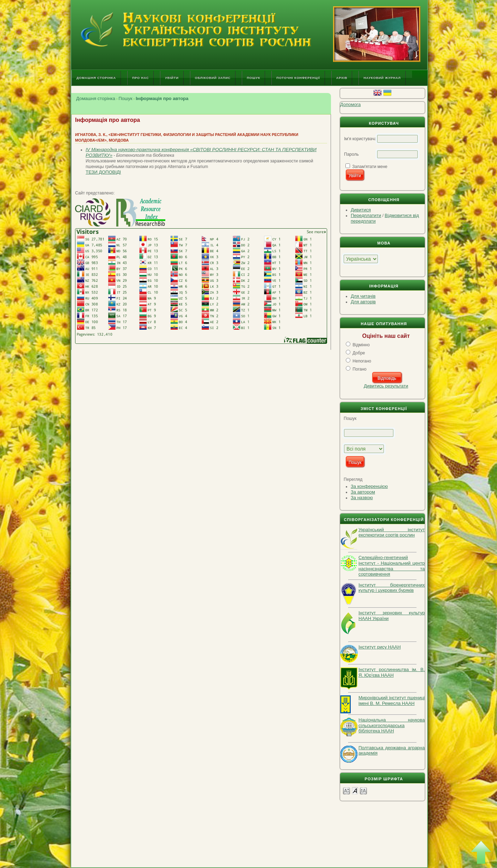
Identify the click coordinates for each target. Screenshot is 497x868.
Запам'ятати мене (370, 167)
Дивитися (361, 210)
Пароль (351, 154)
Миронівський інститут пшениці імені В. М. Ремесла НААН (392, 700)
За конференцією (369, 486)
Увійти (172, 78)
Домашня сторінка (96, 78)
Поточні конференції (298, 78)
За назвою (362, 498)
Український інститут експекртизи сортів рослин (392, 532)
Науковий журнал (382, 78)
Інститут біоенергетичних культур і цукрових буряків (392, 588)
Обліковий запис (213, 78)
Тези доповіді (103, 172)
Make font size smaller (346, 790)
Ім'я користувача (360, 139)
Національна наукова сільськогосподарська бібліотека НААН (392, 725)
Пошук (253, 78)
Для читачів (363, 296)
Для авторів (363, 302)
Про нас (140, 78)
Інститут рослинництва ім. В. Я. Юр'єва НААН (392, 672)
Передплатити (366, 215)
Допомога (350, 104)
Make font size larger (363, 790)
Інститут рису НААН (380, 647)
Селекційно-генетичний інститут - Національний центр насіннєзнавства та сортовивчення (392, 566)
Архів (342, 78)
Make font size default (355, 790)
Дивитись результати (386, 386)
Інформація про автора (162, 98)
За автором (363, 492)
